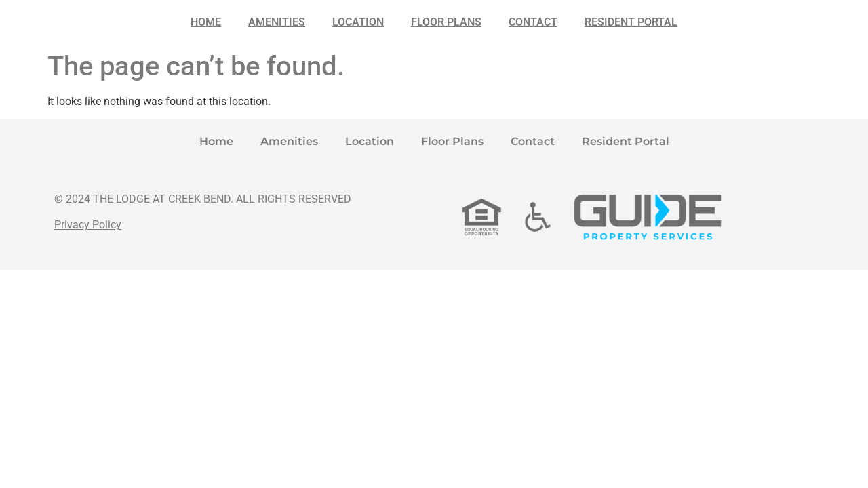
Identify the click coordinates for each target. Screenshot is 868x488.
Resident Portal (631, 22)
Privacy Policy (88, 225)
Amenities (277, 22)
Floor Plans (446, 22)
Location (358, 22)
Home (206, 22)
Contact (533, 22)
